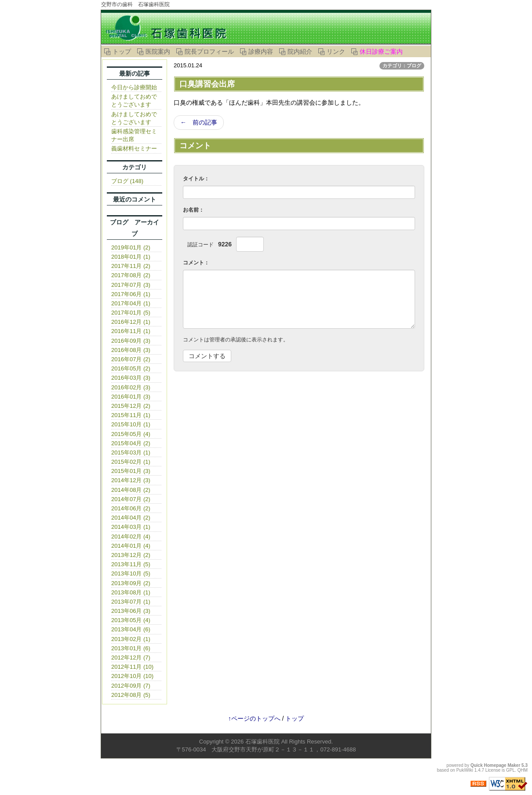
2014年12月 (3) (131, 480)
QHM (523, 770)
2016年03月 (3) (131, 378)
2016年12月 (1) (131, 322)
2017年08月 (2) (131, 275)
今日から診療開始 (134, 87)
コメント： (196, 263)
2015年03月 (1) (131, 452)
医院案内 (158, 51)
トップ (122, 51)
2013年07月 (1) (131, 602)
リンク (336, 51)
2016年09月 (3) (131, 341)
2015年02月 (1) (131, 462)
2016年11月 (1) (131, 331)
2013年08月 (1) (131, 592)
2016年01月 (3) (131, 397)
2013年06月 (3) (131, 611)
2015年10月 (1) (131, 424)
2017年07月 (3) (131, 285)
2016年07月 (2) (131, 359)
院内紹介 (300, 51)
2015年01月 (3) (131, 471)
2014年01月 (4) (131, 546)
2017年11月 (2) (131, 266)
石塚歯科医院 (262, 742)
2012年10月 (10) (132, 676)
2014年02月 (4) (131, 537)
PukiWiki (465, 770)
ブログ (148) (127, 181)
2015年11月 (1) (131, 415)
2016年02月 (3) (131, 387)
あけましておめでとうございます (134, 101)
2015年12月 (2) (131, 406)
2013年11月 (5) (131, 564)
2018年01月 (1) (131, 257)
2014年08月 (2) (131, 490)
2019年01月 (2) (131, 247)
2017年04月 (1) (131, 303)
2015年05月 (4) (131, 434)
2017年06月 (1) (131, 294)
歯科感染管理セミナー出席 (134, 135)
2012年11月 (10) (132, 667)
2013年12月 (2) (131, 555)
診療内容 (261, 51)
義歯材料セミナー (134, 148)
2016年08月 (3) (131, 350)
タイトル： (196, 179)
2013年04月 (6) (131, 629)
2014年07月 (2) (131, 499)
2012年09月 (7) (131, 686)
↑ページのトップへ (254, 718)
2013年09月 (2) (131, 583)
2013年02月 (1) (131, 639)
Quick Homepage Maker (495, 765)
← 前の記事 (199, 122)
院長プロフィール (209, 51)
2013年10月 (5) (131, 573)
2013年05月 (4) (131, 620)
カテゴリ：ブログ (402, 66)
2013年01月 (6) (131, 648)
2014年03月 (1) (131, 527)
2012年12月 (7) (131, 658)
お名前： (193, 210)
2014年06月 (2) (131, 508)
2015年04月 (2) (131, 443)
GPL (510, 770)
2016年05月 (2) (131, 368)
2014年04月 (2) (131, 518)
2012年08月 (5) (131, 695)
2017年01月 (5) (131, 313)
